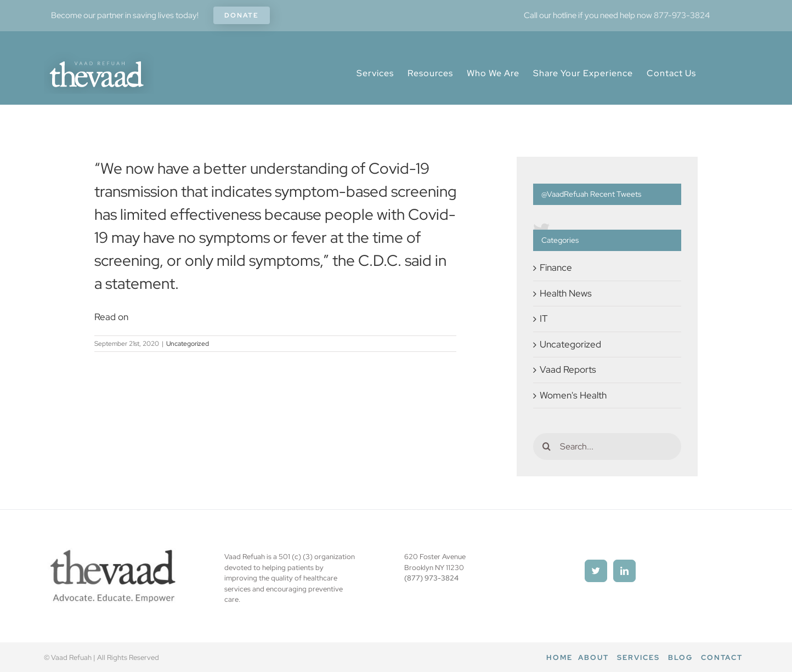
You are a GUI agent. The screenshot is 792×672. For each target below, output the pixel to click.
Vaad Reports (568, 369)
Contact (722, 657)
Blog (680, 657)
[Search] (547, 446)
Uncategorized (188, 344)
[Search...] (607, 446)
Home (559, 657)
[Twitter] (596, 571)
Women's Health (573, 395)
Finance (556, 267)
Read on (111, 317)
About (593, 657)
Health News (566, 293)
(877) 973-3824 (431, 578)
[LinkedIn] (624, 571)
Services (638, 657)
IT (544, 318)
